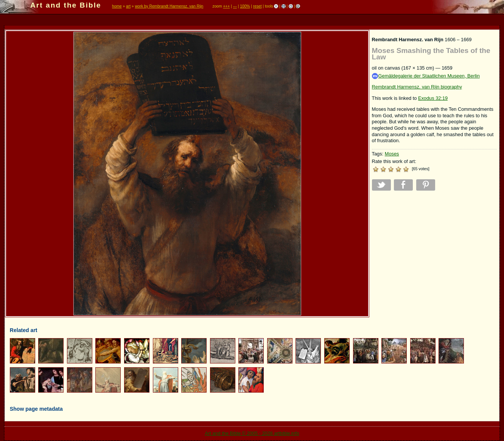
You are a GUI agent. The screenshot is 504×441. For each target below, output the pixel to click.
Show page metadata (36, 409)
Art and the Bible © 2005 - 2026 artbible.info (252, 433)
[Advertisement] (434, 249)
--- (235, 6)
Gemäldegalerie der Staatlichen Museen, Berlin (426, 76)
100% (245, 6)
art (128, 6)
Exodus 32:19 (433, 98)
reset (257, 6)
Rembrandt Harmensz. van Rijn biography (417, 87)
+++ (226, 6)
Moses (392, 154)
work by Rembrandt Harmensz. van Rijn (169, 6)
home (117, 6)
